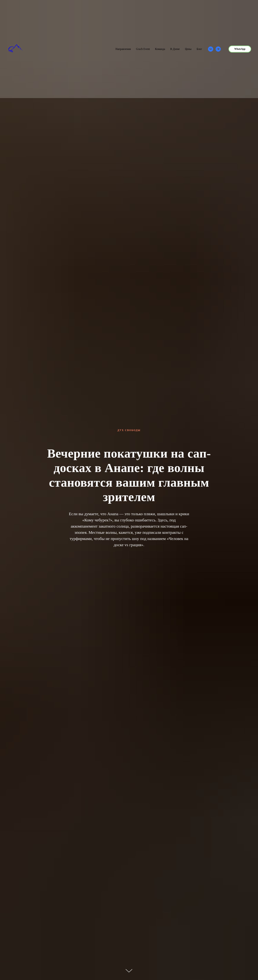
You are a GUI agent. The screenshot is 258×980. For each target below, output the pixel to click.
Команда (160, 49)
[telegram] (218, 49)
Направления (123, 49)
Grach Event (143, 49)
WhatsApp (240, 49)
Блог (199, 49)
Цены (188, 49)
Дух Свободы (129, 430)
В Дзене (175, 49)
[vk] (211, 49)
